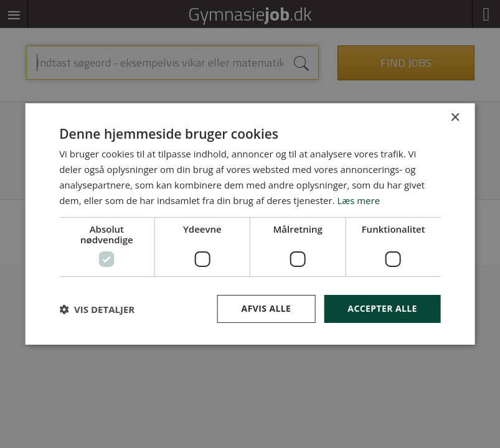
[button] (97, 309)
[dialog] (250, 224)
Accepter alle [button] (382, 308)
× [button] (455, 118)
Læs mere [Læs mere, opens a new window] (358, 200)
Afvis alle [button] (267, 308)
